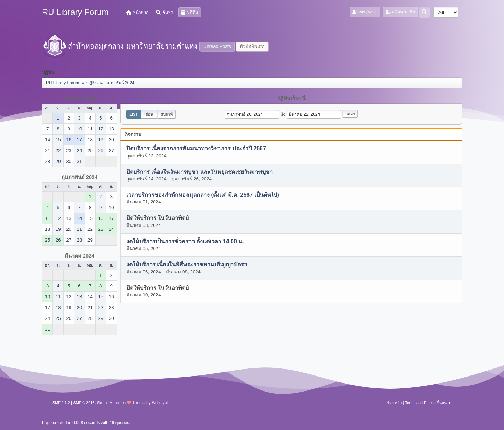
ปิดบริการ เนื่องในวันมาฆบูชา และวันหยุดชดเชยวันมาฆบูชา (199, 172)
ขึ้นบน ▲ (444, 403)
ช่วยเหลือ (394, 403)
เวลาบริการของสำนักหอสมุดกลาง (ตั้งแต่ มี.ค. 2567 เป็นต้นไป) (203, 195)
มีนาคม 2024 (80, 256)
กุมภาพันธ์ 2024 (80, 177)
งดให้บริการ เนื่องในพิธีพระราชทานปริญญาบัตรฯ (187, 265)
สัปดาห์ (167, 114)
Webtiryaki (161, 403)
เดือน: (149, 114)
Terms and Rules (419, 403)
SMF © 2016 (84, 403)
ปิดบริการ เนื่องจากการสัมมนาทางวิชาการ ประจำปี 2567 (196, 149)
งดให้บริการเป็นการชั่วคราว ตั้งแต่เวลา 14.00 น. (185, 241)
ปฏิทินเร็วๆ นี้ (291, 99)
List (134, 114)
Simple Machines (111, 403)
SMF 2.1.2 (61, 403)
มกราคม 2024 (79, 99)
